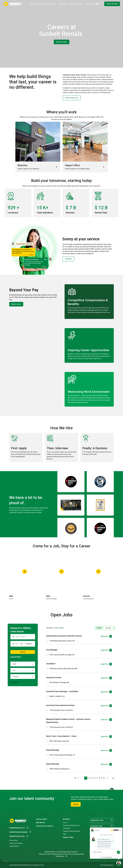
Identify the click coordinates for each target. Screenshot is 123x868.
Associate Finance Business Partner (60, 705)
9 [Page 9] (101, 778)
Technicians (67, 828)
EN (100, 4)
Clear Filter (14, 682)
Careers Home (35, 4)
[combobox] (17, 644)
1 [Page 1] (86, 778)
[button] (21, 644)
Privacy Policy (13, 840)
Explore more (16, 304)
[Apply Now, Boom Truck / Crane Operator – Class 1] (106, 737)
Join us (76, 804)
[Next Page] (108, 778)
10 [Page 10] (104, 778)
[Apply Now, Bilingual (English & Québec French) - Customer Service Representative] (106, 720)
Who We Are (63, 4)
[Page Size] (76, 778)
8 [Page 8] (100, 778)
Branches (66, 819)
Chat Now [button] (68, 259)
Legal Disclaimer (14, 846)
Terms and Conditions (16, 843)
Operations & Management (71, 825)
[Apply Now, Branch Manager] (106, 750)
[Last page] (113, 778)
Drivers (65, 823)
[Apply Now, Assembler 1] (106, 664)
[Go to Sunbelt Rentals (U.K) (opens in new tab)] (19, 836)
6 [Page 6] (96, 778)
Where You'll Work (49, 4)
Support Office (68, 837)
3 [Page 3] (90, 778)
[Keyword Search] (24, 637)
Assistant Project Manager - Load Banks (62, 691)
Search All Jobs (112, 4)
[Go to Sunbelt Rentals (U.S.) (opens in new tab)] (19, 828)
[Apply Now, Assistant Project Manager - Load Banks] (106, 692)
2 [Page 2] (89, 778)
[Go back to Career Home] (12, 4)
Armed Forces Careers (76, 4)
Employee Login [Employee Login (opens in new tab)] (102, 826)
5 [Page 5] (94, 778)
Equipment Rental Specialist (72, 831)
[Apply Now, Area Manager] (106, 650)
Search (23, 652)
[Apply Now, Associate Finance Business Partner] (106, 706)
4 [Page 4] (92, 778)
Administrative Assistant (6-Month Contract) (64, 636)
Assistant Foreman (54, 678)
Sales (65, 834)
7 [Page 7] (98, 778)
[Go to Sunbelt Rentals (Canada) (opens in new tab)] (20, 832)
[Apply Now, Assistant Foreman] (106, 678)
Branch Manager (53, 750)
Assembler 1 (51, 664)
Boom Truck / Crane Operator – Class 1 (62, 736)
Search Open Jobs (72, 98)
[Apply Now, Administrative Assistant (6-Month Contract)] (106, 636)
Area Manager (52, 650)
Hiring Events (90, 4)
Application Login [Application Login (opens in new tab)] (102, 820)
